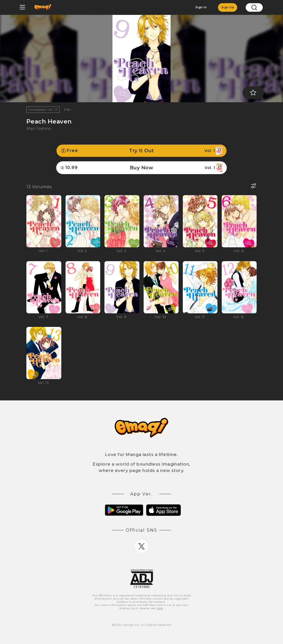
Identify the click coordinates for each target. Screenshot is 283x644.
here (160, 608)
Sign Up (228, 7)
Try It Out (141, 151)
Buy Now (141, 168)
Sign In (201, 7)
